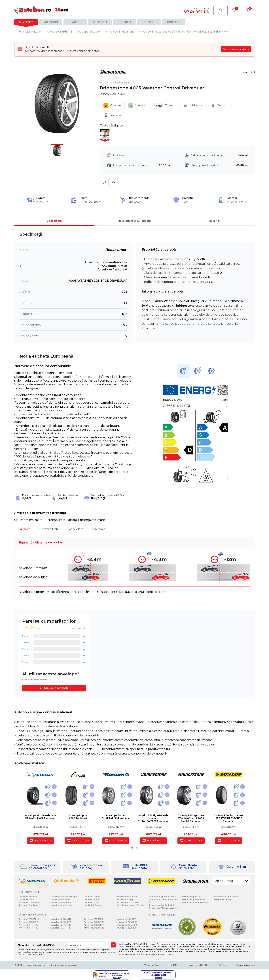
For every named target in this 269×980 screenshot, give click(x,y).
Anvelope (26, 22)
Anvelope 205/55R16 (29, 919)
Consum (112, 106)
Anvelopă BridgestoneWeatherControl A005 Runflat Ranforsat (191, 818)
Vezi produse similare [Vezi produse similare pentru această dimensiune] (236, 49)
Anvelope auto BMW (61, 902)
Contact (174, 22)
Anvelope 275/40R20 (127, 922)
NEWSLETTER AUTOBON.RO (37, 945)
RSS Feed (222, 965)
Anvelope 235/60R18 (94, 922)
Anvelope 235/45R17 (61, 919)
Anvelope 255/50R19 (126, 919)
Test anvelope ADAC (192, 897)
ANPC (173, 965)
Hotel (149, 22)
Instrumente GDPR (197, 965)
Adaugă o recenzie (56, 688)
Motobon (51, 22)
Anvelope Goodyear (28, 905)
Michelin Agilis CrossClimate (130, 905)
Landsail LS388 (91, 902)
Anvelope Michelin (28, 897)
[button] (132, 848)
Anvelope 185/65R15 (28, 928)
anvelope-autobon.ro (34, 965)
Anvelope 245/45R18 (94, 925)
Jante (75, 22)
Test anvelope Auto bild (193, 900)
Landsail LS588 (91, 900)
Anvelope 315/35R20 (127, 928)
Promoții (124, 22)
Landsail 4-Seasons (94, 905)
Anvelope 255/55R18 (94, 919)
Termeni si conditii (246, 965)
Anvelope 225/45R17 (29, 922)
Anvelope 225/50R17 (61, 922)
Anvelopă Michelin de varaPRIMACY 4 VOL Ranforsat (40, 817)
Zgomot (165, 106)
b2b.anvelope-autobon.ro (63, 965)
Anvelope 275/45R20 (127, 925)
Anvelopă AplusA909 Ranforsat (78, 817)
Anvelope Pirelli (27, 900)
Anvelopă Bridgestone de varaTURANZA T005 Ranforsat (153, 818)
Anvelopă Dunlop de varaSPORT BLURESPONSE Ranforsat (229, 818)
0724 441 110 (197, 11)
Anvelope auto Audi (61, 900)
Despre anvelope (223, 900)
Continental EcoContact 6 (161, 905)
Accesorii (100, 22)
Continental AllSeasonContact (164, 908)
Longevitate (75, 529)
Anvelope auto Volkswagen (65, 897)
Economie (99, 529)
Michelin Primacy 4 (126, 900)
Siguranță (24, 529)
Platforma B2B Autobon (226, 897)
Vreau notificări (152, 965)
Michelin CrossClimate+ (128, 902)
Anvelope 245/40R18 (94, 928)
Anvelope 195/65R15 (28, 925)
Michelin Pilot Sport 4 (127, 897)
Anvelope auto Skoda (62, 905)
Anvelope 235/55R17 (61, 925)
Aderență (137, 106)
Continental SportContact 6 (162, 897)
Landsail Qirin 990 (93, 897)
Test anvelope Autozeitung (195, 902)
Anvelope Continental (29, 902)
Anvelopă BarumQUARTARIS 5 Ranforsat (116, 817)
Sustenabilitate (49, 529)
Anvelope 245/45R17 (61, 928)
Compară (249, 72)
